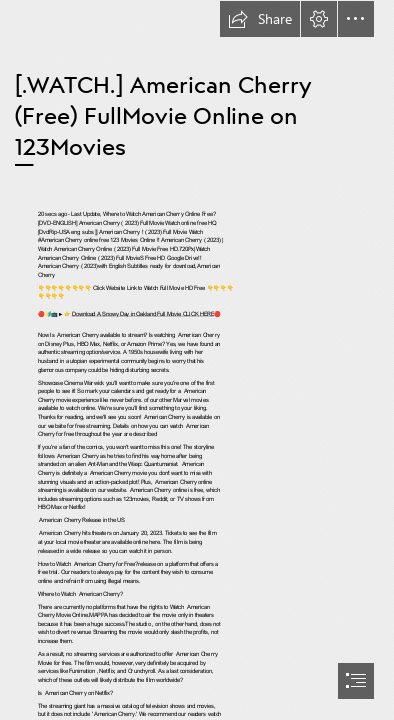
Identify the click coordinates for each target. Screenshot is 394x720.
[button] (260, 19)
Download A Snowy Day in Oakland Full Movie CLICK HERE (142, 313)
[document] (197, 360)
